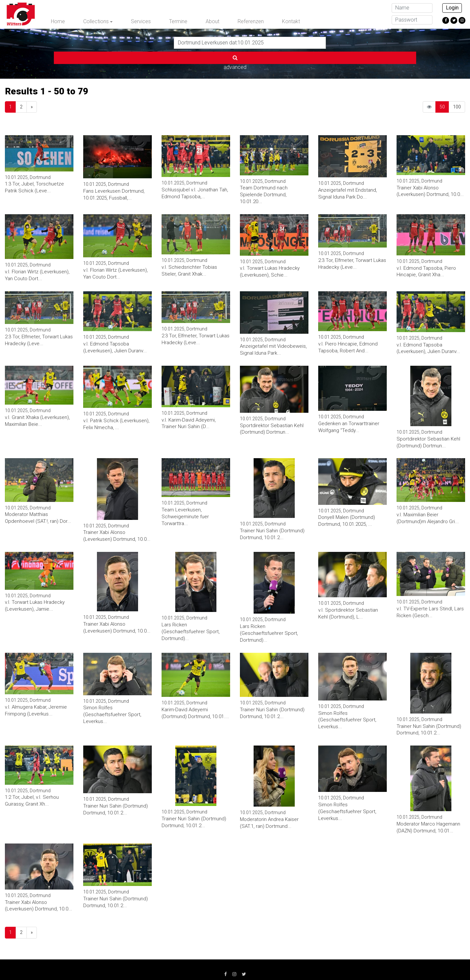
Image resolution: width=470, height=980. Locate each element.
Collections (96, 21)
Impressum (122, 964)
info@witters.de (344, 964)
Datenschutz (160, 964)
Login (452, 8)
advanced (342, 42)
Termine (178, 21)
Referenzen (251, 21)
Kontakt (291, 21)
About (212, 21)
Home (58, 21)
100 (457, 85)
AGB (191, 964)
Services (141, 21)
